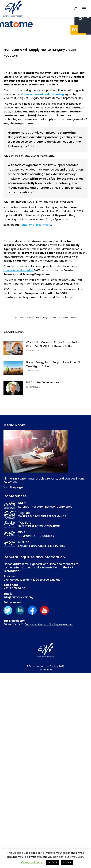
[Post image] (13, 348)
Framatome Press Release (35, 225)
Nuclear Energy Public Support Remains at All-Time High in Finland (54, 364)
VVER (37, 318)
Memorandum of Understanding (42, 94)
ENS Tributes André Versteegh (44, 382)
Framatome (63, 318)
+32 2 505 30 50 (14, 588)
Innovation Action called (19, 270)
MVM (29, 318)
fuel (54, 318)
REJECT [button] (67, 862)
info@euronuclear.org (18, 597)
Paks (22, 318)
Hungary (46, 318)
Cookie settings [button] (32, 862)
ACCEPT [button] (53, 862)
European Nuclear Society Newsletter (49, 624)
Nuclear (75, 318)
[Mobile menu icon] (84, 9)
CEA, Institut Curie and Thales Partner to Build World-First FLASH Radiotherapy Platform (54, 344)
